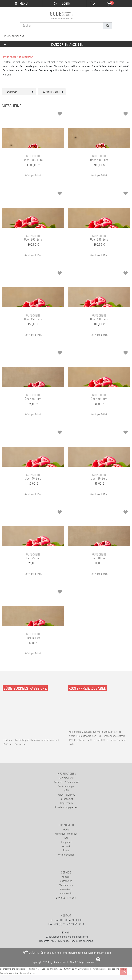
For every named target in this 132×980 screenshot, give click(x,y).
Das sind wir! (66, 778)
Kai (66, 838)
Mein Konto (66, 893)
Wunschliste (66, 885)
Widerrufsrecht (66, 795)
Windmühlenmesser (66, 834)
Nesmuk (66, 846)
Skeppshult (66, 842)
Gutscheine (66, 881)
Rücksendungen (67, 786)
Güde (66, 829)
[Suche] (108, 26)
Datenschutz (66, 799)
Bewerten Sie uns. (66, 898)
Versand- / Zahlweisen (66, 782)
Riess (66, 850)
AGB (67, 790)
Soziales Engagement (66, 807)
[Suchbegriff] (62, 26)
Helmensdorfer (66, 855)
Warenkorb (66, 889)
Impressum (66, 803)
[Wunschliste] (93, 4)
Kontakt (66, 877)
